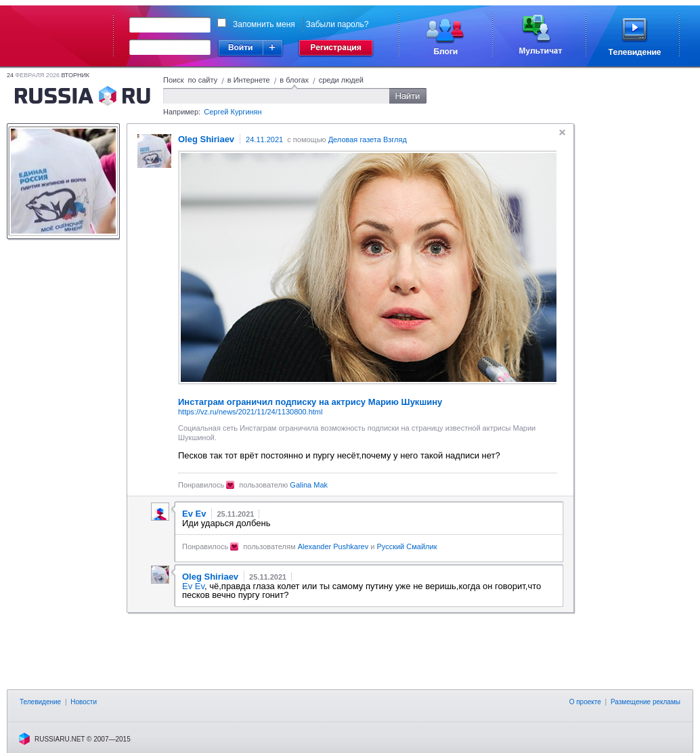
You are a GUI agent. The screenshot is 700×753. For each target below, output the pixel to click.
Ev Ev (193, 586)
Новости (84, 702)
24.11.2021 (264, 139)
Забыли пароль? (337, 24)
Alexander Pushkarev (333, 546)
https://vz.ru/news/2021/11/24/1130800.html (250, 412)
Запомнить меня (264, 24)
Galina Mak (309, 485)
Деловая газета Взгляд (368, 139)
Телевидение (40, 702)
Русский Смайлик (407, 546)
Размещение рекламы (646, 702)
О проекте (585, 702)
